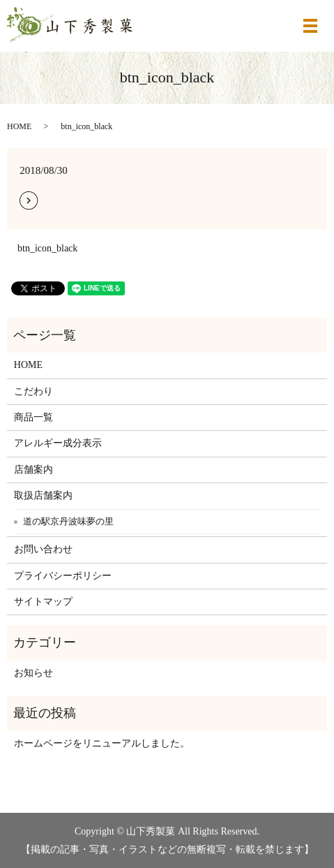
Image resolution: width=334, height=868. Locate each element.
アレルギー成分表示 (58, 443)
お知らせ (33, 673)
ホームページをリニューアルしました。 (102, 743)
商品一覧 (33, 417)
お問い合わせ (43, 549)
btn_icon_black (47, 248)
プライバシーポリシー (63, 576)
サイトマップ (43, 602)
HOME (19, 126)
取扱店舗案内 (43, 495)
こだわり (33, 391)
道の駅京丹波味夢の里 (68, 521)
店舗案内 (33, 470)
